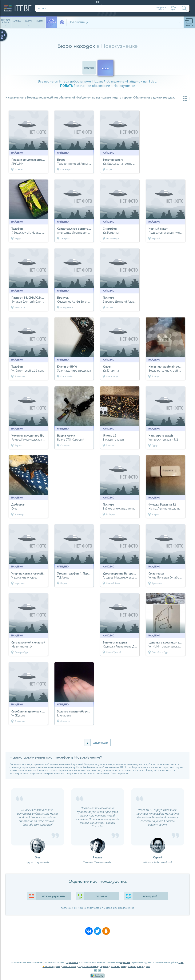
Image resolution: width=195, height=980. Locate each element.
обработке (125, 962)
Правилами (72, 962)
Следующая (101, 743)
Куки (181, 962)
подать (66, 86)
